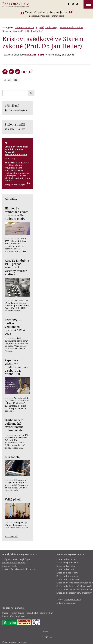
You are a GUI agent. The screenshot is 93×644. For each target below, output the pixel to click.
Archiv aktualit (11, 536)
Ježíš (41, 27)
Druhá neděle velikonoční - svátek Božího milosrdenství (14, 425)
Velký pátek (13, 499)
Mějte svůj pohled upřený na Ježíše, (46, 12)
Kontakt (47, 631)
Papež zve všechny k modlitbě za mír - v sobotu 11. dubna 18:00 (16, 367)
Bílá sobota (12, 457)
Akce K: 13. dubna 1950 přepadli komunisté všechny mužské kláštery (17, 267)
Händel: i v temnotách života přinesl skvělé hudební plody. (17, 213)
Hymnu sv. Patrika (72, 600)
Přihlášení (12, 106)
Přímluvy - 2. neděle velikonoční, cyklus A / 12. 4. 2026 (15, 327)
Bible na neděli (15, 124)
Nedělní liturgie (18, 185)
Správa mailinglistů (18, 110)
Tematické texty (25, 27)
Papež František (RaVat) (13, 613)
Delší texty (51, 27)
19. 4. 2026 (10, 129)
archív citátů (58, 16)
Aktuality (11, 199)
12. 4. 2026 (20, 129)
